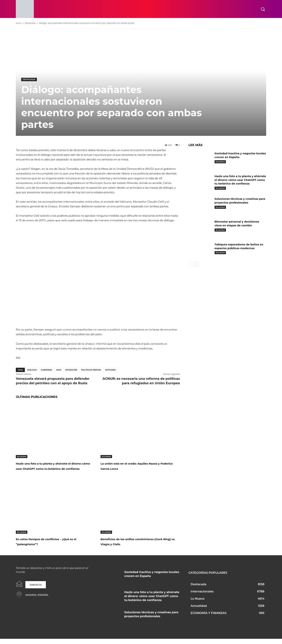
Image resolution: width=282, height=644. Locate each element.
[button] (263, 9)
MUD (59, 370)
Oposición (71, 370)
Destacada (30, 23)
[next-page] (196, 268)
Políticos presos (91, 370)
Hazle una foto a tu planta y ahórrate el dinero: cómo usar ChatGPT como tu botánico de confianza (54, 468)
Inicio (19, 23)
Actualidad (22, 456)
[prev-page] (191, 268)
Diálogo (32, 370)
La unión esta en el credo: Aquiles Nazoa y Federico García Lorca (135, 466)
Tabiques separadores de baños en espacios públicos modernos (238, 250)
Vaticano (110, 370)
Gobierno (46, 370)
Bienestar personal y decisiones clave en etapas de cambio (238, 227)
